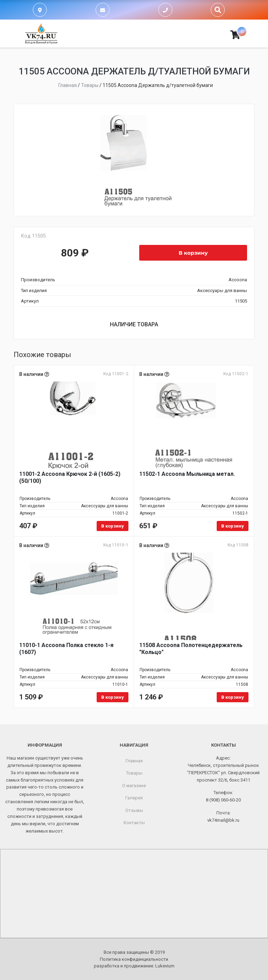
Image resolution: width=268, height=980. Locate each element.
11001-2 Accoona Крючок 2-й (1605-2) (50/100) (70, 477)
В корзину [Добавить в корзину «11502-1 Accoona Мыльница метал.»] (233, 526)
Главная (134, 761)
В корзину (193, 253)
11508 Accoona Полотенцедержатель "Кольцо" (191, 649)
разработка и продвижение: (134, 966)
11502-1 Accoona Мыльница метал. (187, 474)
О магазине (134, 786)
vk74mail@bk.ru (223, 820)
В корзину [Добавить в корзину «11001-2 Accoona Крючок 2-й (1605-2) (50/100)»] (113, 526)
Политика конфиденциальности (134, 959)
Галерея (134, 798)
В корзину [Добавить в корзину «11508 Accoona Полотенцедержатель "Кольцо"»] (233, 697)
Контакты (134, 823)
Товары (134, 773)
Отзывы (134, 810)
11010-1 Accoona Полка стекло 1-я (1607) (66, 649)
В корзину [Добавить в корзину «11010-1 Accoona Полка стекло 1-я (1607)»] (113, 697)
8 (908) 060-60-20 (223, 800)
